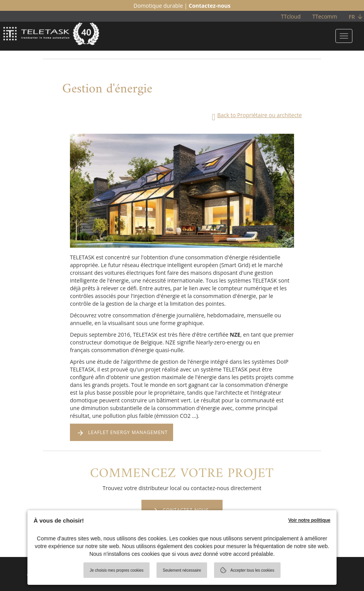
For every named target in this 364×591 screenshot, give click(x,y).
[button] (76, 219)
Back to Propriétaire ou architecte (257, 115)
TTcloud (291, 16)
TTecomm (325, 16)
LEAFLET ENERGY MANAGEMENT (128, 432)
